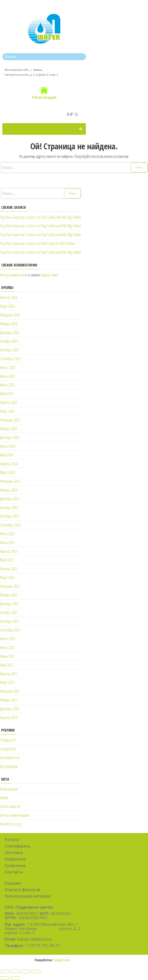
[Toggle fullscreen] (26, 971)
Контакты (14, 872)
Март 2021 (7, 682)
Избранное (15, 859)
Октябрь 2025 (10, 350)
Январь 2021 (9, 700)
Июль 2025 (7, 376)
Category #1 (8, 740)
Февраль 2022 (10, 586)
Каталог (12, 840)
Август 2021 (8, 639)
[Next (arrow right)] (15, 978)
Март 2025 (7, 411)
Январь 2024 (9, 490)
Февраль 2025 (10, 420)
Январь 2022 (9, 595)
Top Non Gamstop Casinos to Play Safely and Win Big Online (41, 217)
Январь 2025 (9, 429)
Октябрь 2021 (10, 621)
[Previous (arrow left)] (5, 978)
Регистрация (44, 97)
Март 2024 (7, 472)
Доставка (14, 853)
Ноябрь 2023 (9, 507)
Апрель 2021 (9, 674)
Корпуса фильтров (22, 890)
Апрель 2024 (9, 464)
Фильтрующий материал (28, 896)
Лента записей (10, 806)
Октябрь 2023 (10, 516)
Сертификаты (18, 846)
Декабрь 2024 (10, 437)
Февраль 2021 (10, 691)
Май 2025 (7, 394)
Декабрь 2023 (10, 499)
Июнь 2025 (7, 385)
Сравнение (15, 866)
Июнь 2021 (7, 656)
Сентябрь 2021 (10, 630)
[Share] (15, 971)
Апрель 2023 (9, 551)
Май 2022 (7, 560)
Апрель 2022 (9, 569)
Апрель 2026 (9, 297)
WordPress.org (10, 824)
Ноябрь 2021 (9, 612)
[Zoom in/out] (36, 971)
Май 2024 (7, 455)
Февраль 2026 (10, 315)
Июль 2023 (7, 534)
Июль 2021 (7, 647)
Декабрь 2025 (10, 332)
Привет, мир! (49, 275)
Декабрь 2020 (10, 709)
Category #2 (8, 749)
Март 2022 (7, 577)
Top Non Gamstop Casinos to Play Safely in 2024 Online (38, 243)
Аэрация (13, 883)
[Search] (81, 57)
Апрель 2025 (9, 402)
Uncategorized (10, 758)
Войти (4, 798)
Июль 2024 (7, 446)
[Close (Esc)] (5, 971)
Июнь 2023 (7, 542)
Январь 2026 (9, 324)
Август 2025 (8, 367)
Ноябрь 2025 (9, 341)
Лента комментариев (15, 815)
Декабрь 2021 (10, 604)
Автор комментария (14, 275)
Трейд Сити (61, 960)
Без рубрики (9, 766)
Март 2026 (7, 306)
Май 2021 (7, 665)
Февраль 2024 (10, 481)
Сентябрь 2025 (10, 359)
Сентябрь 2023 (10, 525)
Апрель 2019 (9, 717)
